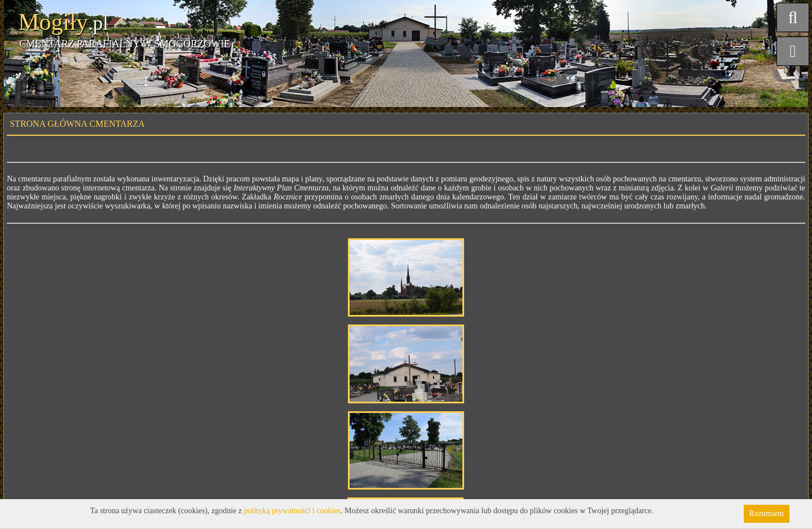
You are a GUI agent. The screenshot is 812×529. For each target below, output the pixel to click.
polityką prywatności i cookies (292, 511)
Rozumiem (767, 514)
